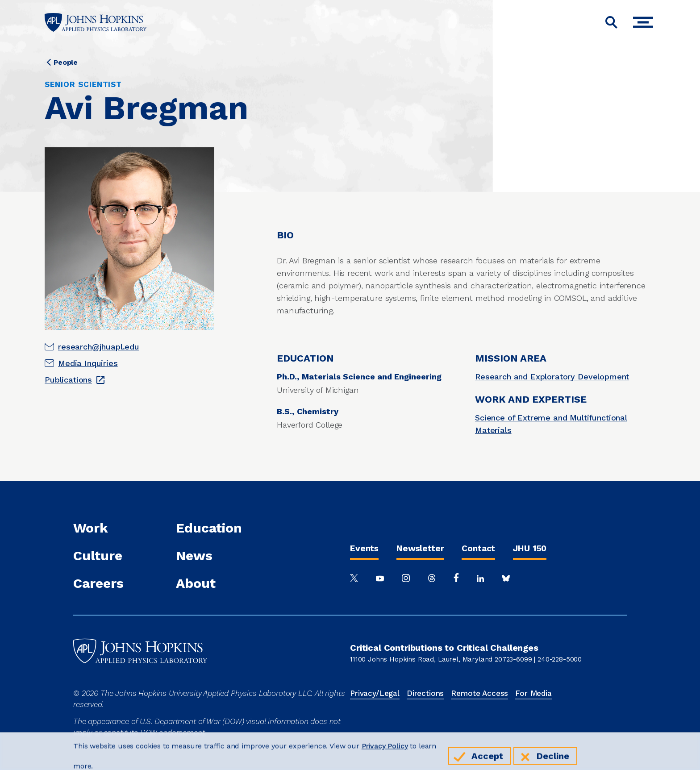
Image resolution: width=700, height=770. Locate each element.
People (66, 62)
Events (364, 548)
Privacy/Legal (375, 693)
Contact (478, 548)
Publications (68, 380)
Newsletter (420, 548)
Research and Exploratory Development (552, 377)
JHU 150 (530, 548)
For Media (533, 693)
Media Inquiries (88, 363)
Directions (425, 693)
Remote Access (479, 693)
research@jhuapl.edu (99, 347)
